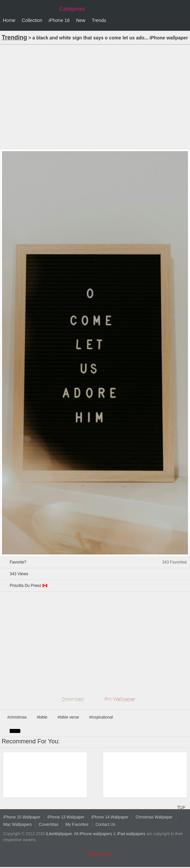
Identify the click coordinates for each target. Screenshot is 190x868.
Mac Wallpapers (18, 825)
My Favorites (77, 825)
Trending (14, 37)
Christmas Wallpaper (154, 817)
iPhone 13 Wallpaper (66, 817)
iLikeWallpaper (59, 834)
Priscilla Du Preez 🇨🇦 (29, 586)
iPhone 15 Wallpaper (22, 817)
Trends (99, 20)
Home (9, 20)
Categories (72, 9)
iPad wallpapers (131, 834)
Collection (32, 20)
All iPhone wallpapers (93, 834)
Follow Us (99, 854)
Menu (183, 21)
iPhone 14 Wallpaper (110, 817)
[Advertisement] (95, 96)
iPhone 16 (59, 20)
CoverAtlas (49, 825)
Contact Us (105, 825)
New (81, 20)
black (15, 731)
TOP (181, 807)
